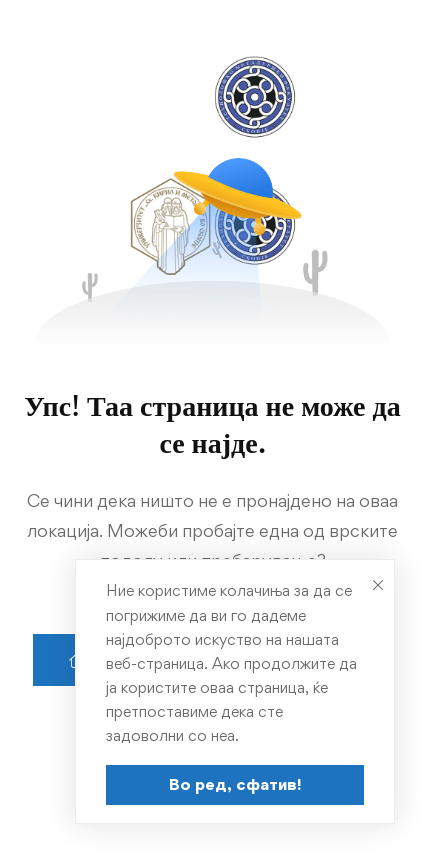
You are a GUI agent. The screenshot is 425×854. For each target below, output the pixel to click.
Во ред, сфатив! (235, 784)
